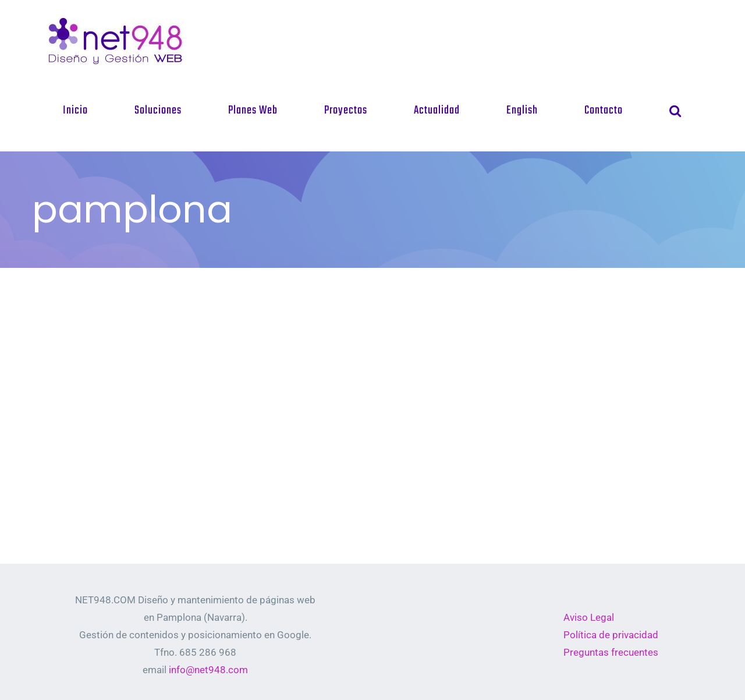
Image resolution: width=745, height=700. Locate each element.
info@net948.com (208, 670)
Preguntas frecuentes (611, 652)
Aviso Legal (589, 617)
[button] (675, 111)
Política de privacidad (611, 635)
